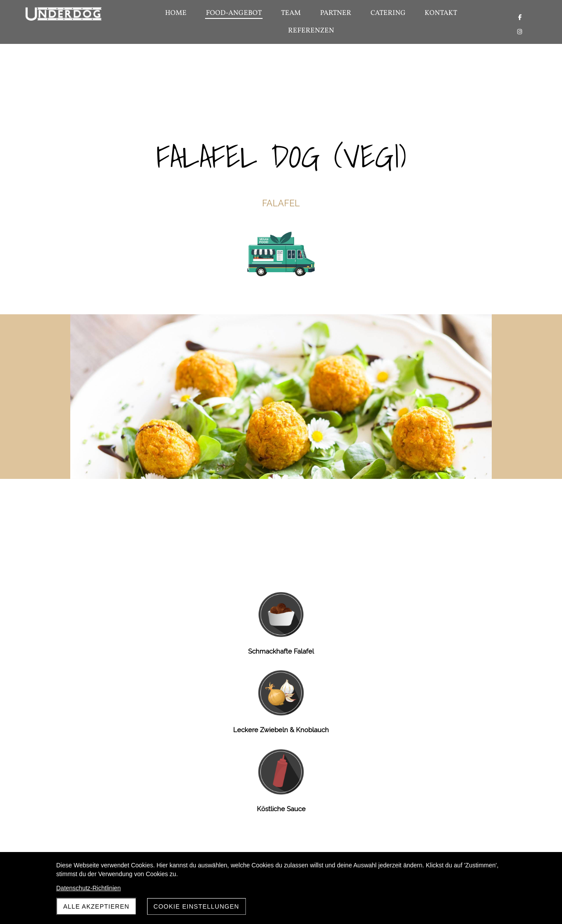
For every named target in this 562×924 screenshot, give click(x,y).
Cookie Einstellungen (196, 906)
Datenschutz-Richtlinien (88, 888)
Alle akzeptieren (96, 906)
